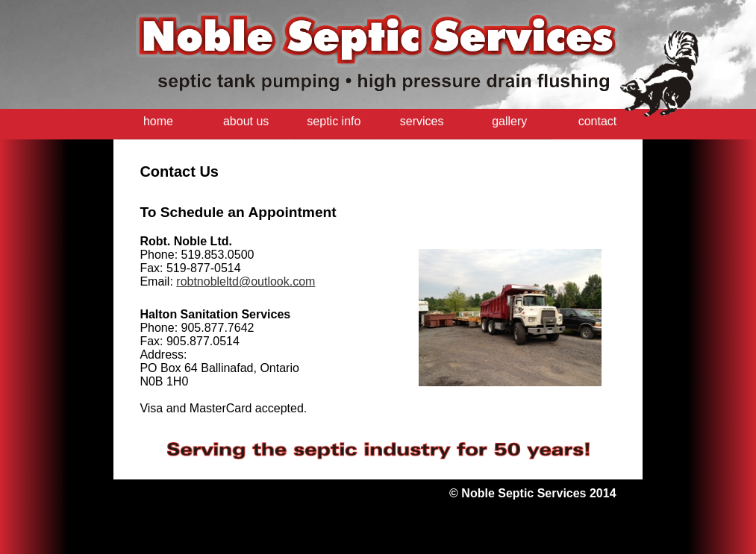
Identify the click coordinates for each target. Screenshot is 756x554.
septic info (334, 121)
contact (598, 121)
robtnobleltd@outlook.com (246, 281)
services (422, 121)
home (158, 121)
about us (246, 121)
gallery (509, 121)
